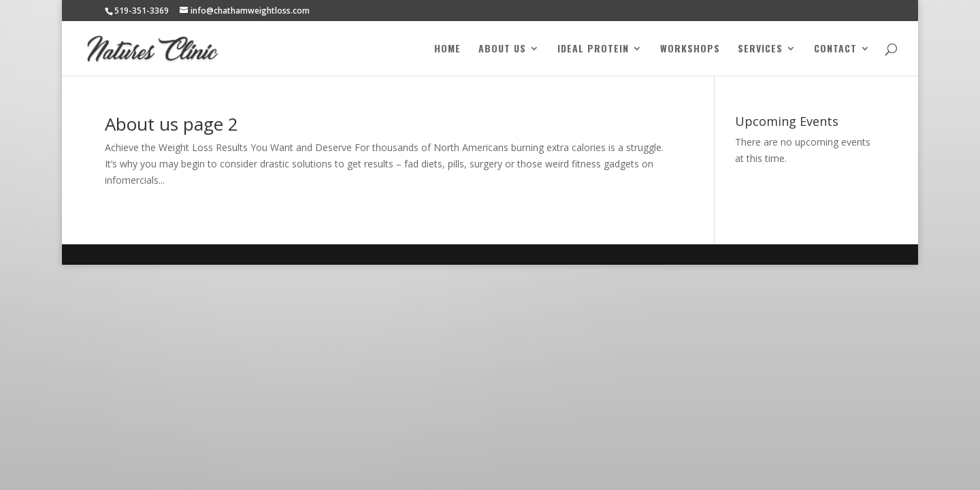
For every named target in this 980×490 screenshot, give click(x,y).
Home (447, 49)
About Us (502, 49)
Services (760, 49)
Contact (835, 49)
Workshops (690, 49)
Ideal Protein (593, 49)
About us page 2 (171, 124)
